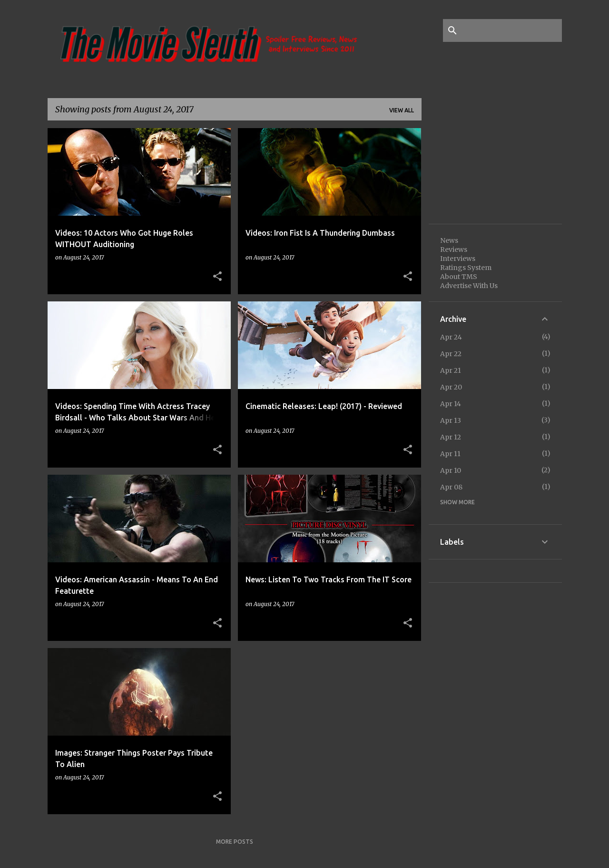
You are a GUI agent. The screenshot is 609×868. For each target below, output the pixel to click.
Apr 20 (451, 387)
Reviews (454, 249)
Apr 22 (451, 354)
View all (402, 110)
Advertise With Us (469, 286)
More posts (235, 842)
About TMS (459, 277)
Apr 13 (451, 420)
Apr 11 (450, 454)
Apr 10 (451, 470)
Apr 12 (451, 437)
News (449, 240)
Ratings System (466, 268)
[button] (217, 277)
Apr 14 (451, 404)
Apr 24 (451, 337)
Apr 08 (451, 487)
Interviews (458, 259)
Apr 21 (451, 370)
